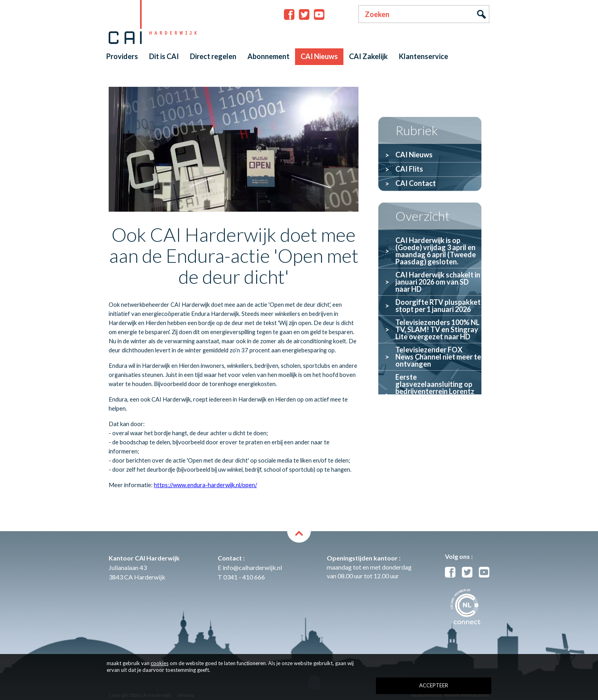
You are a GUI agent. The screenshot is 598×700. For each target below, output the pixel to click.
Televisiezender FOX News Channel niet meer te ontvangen (438, 357)
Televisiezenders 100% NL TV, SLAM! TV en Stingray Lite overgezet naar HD (437, 329)
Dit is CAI (164, 56)
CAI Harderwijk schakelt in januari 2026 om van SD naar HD (438, 282)
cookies (160, 663)
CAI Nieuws (319, 56)
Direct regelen (213, 56)
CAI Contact (416, 183)
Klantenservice (424, 56)
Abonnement (268, 56)
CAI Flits (409, 169)
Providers (122, 56)
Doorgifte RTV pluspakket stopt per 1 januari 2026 (438, 306)
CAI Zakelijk (368, 56)
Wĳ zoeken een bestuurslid (420, 429)
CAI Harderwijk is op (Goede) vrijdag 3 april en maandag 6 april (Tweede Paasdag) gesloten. (436, 251)
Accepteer (434, 685)
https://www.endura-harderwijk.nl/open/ (205, 485)
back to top (299, 537)
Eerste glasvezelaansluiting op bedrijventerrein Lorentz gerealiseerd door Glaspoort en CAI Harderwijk (435, 395)
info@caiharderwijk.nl (252, 567)
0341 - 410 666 (244, 577)
